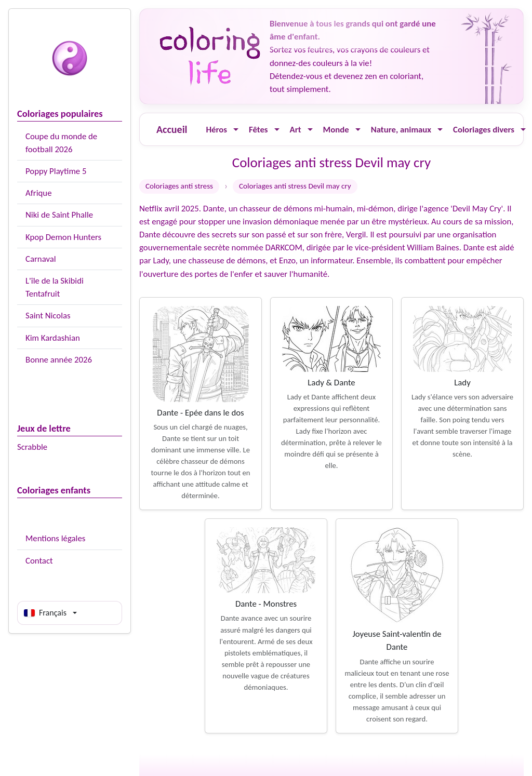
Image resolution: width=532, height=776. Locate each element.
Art (296, 130)
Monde (336, 130)
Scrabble (32, 447)
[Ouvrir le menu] (236, 130)
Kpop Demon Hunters (63, 237)
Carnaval (41, 259)
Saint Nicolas (48, 316)
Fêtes (258, 130)
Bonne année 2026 (59, 360)
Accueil (172, 129)
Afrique (39, 193)
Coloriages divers (484, 130)
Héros (216, 130)
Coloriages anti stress (179, 186)
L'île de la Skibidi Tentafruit (55, 287)
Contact (39, 561)
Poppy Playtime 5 (56, 171)
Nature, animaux (401, 130)
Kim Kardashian (53, 338)
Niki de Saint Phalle (59, 215)
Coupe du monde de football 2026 (61, 143)
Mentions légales (55, 538)
